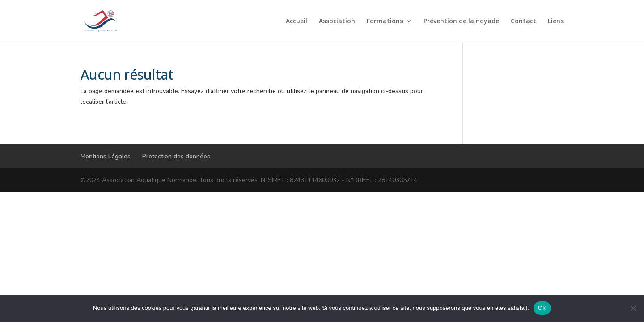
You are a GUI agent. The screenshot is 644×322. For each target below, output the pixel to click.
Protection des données (176, 156)
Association (337, 21)
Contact (523, 21)
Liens (556, 21)
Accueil (297, 21)
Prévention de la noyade (461, 21)
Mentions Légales (106, 156)
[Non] (633, 308)
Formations (385, 21)
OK (542, 308)
